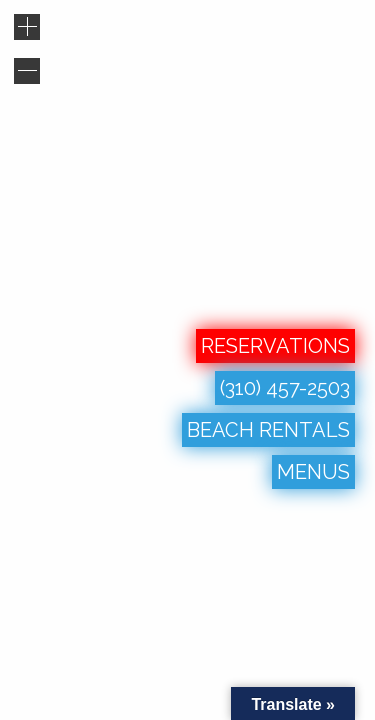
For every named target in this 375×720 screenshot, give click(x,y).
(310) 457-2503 (285, 388)
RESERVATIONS (275, 346)
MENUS (313, 472)
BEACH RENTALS (268, 430)
